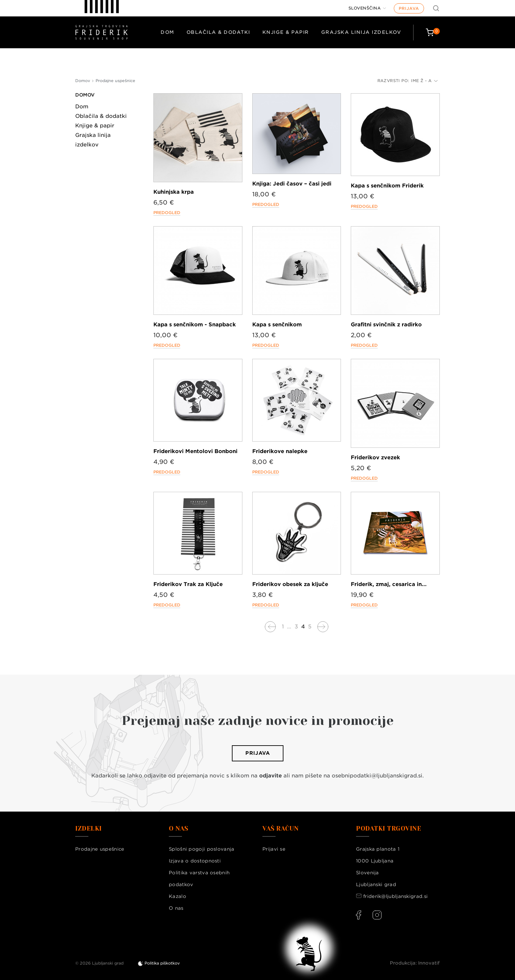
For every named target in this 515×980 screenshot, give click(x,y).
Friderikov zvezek (375, 457)
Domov (85, 95)
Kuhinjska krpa (174, 192)
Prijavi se (274, 849)
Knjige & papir (286, 32)
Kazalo (178, 896)
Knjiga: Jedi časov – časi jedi (292, 184)
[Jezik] (367, 8)
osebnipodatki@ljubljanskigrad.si (377, 776)
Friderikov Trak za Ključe (188, 584)
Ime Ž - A (424, 81)
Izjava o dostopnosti (195, 861)
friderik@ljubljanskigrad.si (395, 896)
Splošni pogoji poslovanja (202, 849)
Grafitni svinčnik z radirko (386, 325)
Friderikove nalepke (280, 451)
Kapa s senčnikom (277, 325)
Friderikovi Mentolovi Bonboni (195, 451)
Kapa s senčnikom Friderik (387, 186)
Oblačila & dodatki (218, 32)
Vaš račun (281, 829)
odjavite (270, 776)
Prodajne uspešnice (100, 849)
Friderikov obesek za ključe (290, 584)
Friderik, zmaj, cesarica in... (389, 584)
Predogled (167, 213)
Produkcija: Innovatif (415, 963)
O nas (176, 908)
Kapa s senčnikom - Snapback (195, 325)
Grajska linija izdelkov (361, 32)
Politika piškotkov (162, 963)
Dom (168, 32)
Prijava (409, 8)
